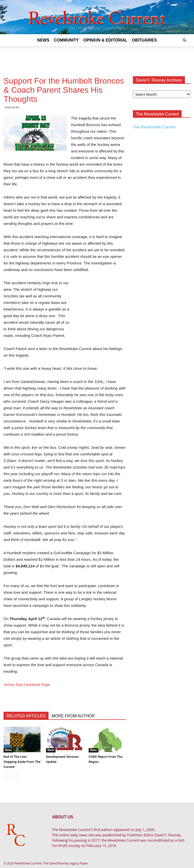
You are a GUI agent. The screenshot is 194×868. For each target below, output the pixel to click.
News (43, 40)
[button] (184, 40)
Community (66, 40)
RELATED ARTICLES (26, 716)
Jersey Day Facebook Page (27, 684)
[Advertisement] (97, 57)
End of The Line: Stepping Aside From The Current (22, 762)
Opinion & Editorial (105, 40)
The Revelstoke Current (154, 127)
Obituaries (144, 40)
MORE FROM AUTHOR (73, 716)
